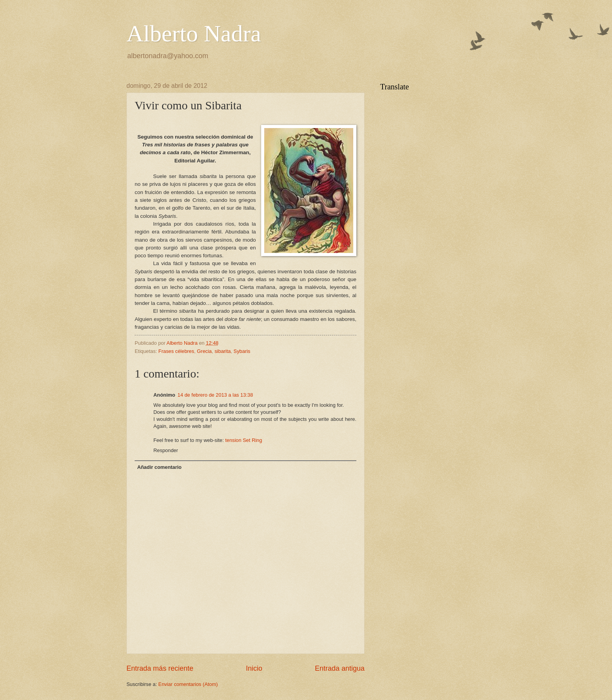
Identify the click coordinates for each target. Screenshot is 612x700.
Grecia (205, 351)
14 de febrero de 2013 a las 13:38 (215, 395)
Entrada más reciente (160, 668)
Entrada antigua (340, 668)
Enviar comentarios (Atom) (188, 684)
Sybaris (242, 351)
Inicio (254, 668)
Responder (166, 450)
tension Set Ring (244, 440)
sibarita (223, 351)
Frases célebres (176, 351)
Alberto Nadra (194, 34)
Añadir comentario (159, 467)
